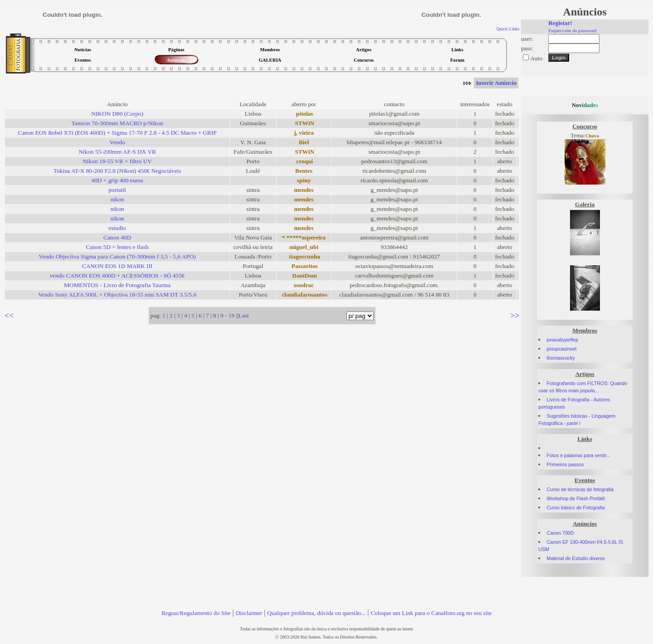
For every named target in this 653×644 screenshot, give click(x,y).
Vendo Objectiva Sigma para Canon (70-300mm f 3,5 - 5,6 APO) (117, 256)
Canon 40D (117, 237)
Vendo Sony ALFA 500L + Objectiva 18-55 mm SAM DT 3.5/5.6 (117, 295)
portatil (117, 190)
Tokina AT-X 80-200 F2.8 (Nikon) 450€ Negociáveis (117, 171)
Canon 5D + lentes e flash (117, 247)
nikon (117, 199)
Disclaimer (249, 613)
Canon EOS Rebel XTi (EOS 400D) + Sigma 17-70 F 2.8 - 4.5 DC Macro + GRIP (117, 133)
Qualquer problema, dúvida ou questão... (316, 613)
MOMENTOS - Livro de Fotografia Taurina (117, 285)
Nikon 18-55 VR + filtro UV (117, 161)
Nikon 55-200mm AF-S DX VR (117, 152)
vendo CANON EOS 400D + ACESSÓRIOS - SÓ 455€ (117, 276)
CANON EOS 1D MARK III (117, 266)
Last (244, 315)
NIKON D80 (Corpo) (117, 114)
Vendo (117, 142)
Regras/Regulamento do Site (196, 613)
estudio (117, 228)
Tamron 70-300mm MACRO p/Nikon (117, 123)
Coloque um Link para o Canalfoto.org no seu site (431, 613)
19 (231, 315)
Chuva (592, 136)
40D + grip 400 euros (117, 180)
